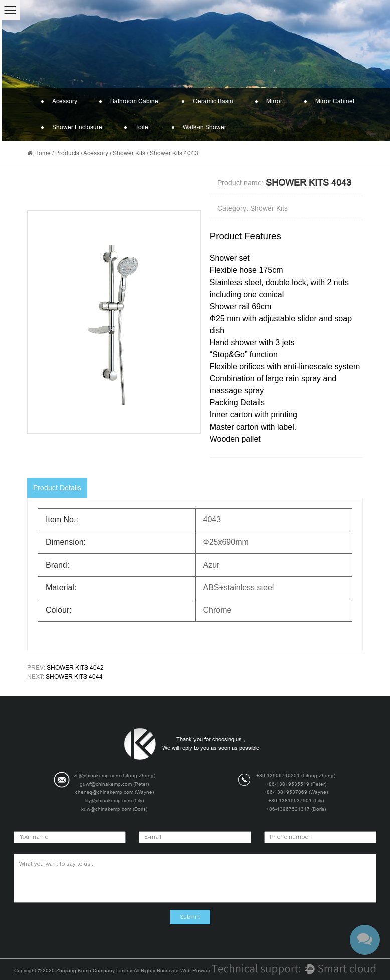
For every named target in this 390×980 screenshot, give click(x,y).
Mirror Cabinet (329, 101)
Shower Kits (129, 153)
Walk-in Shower (199, 127)
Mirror (268, 101)
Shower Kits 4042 (75, 668)
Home (42, 153)
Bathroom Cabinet (129, 101)
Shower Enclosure (71, 127)
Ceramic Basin (207, 101)
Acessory (59, 101)
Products (67, 153)
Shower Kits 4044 (74, 677)
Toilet (137, 127)
